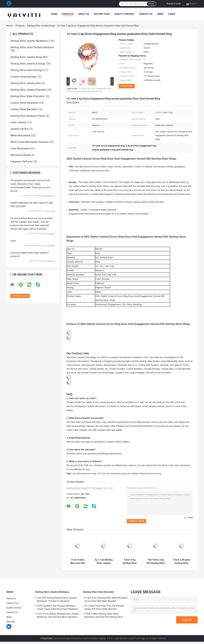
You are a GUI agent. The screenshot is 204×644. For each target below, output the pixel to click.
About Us (84, 14)
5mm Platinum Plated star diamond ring (144, 474)
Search (151, 4)
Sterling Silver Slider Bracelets (27, 96)
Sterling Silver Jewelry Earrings (28, 64)
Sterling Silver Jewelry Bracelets (28, 90)
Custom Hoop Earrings (23, 77)
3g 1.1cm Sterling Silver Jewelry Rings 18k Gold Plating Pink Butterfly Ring (104, 562)
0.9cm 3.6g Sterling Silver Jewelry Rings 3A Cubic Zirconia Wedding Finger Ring (130, 562)
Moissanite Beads (20, 155)
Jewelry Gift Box (20, 129)
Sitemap (11, 622)
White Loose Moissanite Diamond (29, 142)
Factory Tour (102, 14)
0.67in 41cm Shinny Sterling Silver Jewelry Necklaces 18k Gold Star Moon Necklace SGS (58, 616)
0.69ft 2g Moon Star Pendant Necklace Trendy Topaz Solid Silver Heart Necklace (57, 607)
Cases (172, 14)
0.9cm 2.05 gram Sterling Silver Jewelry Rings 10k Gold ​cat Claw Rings (182, 562)
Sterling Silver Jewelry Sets (26, 83)
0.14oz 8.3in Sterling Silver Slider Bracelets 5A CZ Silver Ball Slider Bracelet (106, 599)
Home (54, 14)
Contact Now (127, 86)
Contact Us (146, 14)
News (160, 14)
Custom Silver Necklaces (24, 103)
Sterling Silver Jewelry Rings (41, 26)
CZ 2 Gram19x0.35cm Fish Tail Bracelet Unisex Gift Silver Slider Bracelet (104, 607)
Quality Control (124, 14)
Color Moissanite (20, 148)
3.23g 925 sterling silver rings (84, 474)
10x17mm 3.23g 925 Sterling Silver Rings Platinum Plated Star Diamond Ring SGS (156, 562)
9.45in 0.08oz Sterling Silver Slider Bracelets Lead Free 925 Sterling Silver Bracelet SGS (104, 616)
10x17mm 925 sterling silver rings (112, 474)
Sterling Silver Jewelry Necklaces (29, 41)
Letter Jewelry (18, 122)
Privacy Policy (46, 638)
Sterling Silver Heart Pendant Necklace (32, 47)
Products (68, 14)
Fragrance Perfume (21, 162)
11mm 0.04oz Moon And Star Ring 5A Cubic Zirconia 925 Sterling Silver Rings (78, 562)
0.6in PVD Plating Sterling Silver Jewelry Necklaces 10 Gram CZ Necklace (57, 599)
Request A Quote (174, 4)
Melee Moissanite (20, 135)
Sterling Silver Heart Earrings (27, 70)
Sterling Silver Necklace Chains (28, 116)
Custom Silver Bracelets (24, 109)
